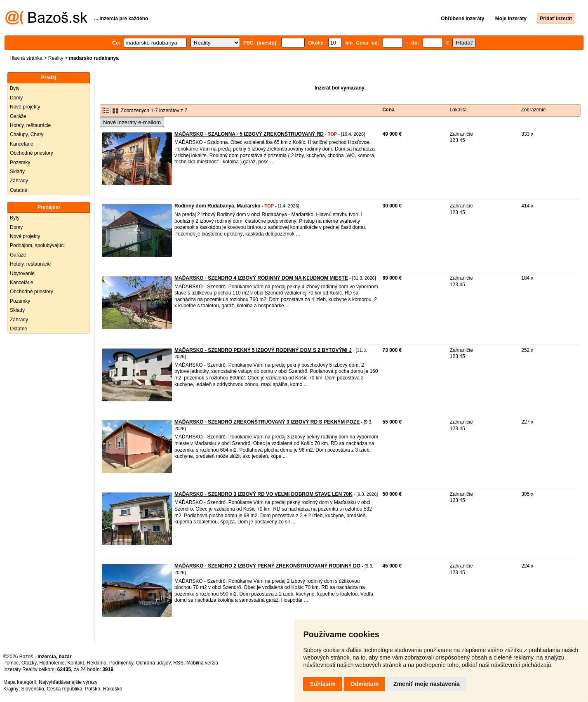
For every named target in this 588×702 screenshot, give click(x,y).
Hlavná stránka (26, 58)
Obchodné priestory (32, 153)
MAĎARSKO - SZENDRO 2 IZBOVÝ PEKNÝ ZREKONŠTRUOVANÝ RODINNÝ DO (267, 566)
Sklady (17, 172)
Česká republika (64, 689)
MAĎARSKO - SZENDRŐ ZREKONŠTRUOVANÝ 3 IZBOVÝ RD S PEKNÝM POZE (267, 422)
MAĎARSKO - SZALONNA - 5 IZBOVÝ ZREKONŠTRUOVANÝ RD (249, 134)
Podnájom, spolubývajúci (37, 245)
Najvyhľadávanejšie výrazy (68, 682)
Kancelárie (22, 144)
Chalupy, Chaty (27, 134)
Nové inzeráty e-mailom (132, 122)
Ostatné (19, 190)
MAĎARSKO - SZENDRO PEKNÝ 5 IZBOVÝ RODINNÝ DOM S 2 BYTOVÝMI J (263, 350)
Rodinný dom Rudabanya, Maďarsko (218, 206)
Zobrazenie (534, 110)
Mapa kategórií (20, 682)
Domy (16, 98)
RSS (178, 663)
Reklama (97, 663)
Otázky (29, 663)
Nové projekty (25, 107)
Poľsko (93, 689)
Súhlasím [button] (322, 684)
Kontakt (76, 663)
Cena (388, 110)
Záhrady (19, 181)
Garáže (18, 116)
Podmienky (121, 663)
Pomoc (11, 663)
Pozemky (20, 163)
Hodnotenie (52, 663)
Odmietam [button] (365, 684)
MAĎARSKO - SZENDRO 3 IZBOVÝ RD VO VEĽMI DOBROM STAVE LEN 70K (263, 494)
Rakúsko (113, 689)
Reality (56, 58)
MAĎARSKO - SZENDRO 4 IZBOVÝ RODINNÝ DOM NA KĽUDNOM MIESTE (261, 278)
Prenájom (49, 207)
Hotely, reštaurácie (30, 125)
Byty (15, 88)
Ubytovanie (22, 273)
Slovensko (32, 689)
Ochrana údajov (153, 663)
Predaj (49, 78)
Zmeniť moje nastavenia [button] (427, 684)
